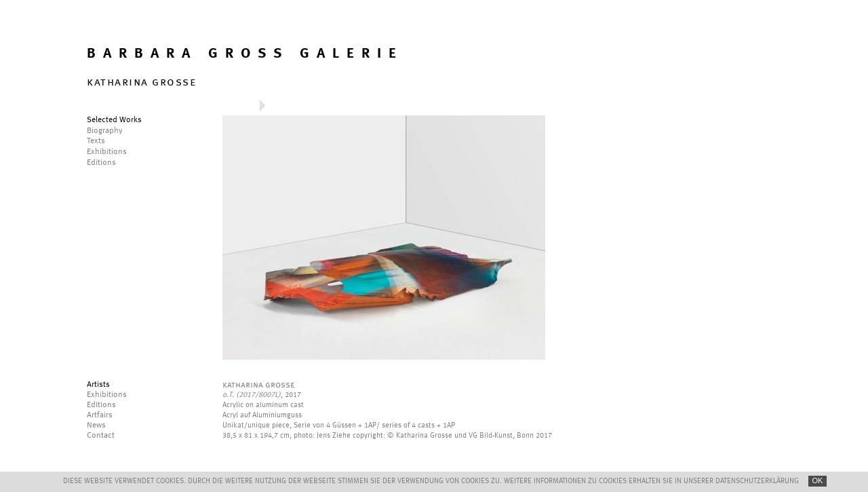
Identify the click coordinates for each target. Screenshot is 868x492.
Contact (101, 436)
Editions (101, 405)
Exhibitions (107, 395)
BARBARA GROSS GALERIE (245, 54)
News (96, 425)
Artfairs (100, 415)
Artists (98, 385)
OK (818, 480)
